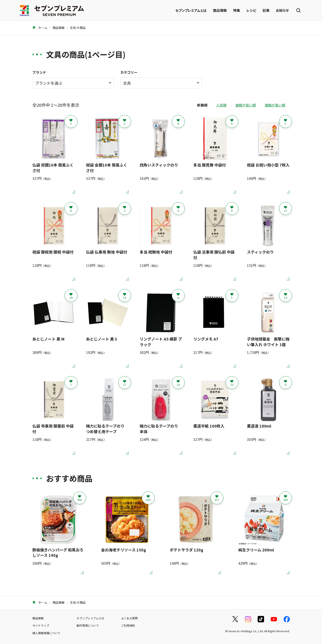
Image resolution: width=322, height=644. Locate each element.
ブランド (39, 72)
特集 (237, 10)
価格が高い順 (275, 105)
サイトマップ (41, 625)
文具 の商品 (78, 28)
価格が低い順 (246, 105)
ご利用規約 (128, 625)
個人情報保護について (46, 633)
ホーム (40, 28)
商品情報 (220, 10)
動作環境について (88, 625)
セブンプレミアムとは (191, 10)
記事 (266, 10)
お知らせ (282, 10)
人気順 (221, 105)
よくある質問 (129, 618)
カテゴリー (129, 72)
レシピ (251, 10)
